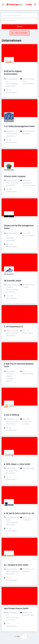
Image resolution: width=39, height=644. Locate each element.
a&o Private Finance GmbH (16, 608)
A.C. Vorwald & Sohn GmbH (16, 565)
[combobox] (19, 15)
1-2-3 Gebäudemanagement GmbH (19, 126)
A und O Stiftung (11, 415)
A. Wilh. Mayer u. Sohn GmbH (17, 464)
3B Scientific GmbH (13, 281)
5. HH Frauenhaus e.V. (14, 327)
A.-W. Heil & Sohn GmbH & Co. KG (19, 513)
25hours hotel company (15, 176)
